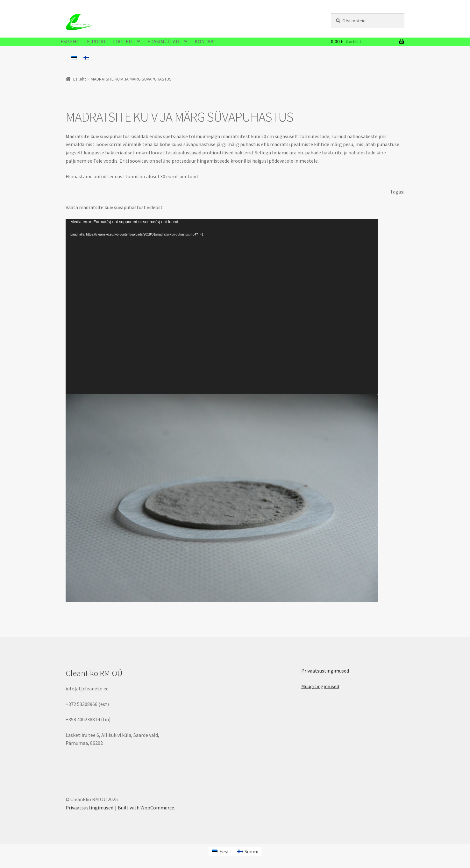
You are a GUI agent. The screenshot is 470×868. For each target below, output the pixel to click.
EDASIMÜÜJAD (163, 41)
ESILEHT (70, 41)
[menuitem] (74, 57)
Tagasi (397, 192)
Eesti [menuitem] (225, 851)
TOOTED (122, 41)
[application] (222, 306)
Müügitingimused (320, 686)
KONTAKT (206, 41)
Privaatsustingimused (325, 671)
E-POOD (96, 41)
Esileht (80, 79)
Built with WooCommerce (146, 808)
